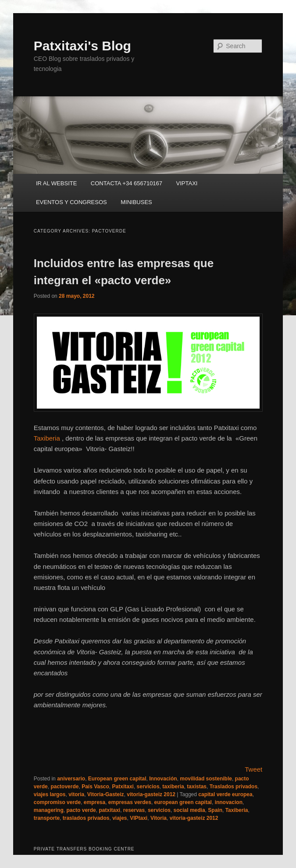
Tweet (253, 769)
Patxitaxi (123, 787)
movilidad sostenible (206, 779)
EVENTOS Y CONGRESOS (71, 202)
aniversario (71, 779)
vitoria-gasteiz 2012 (151, 794)
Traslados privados (234, 787)
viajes (119, 818)
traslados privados (86, 818)
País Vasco (95, 787)
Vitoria (159, 818)
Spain (215, 810)
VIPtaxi (139, 818)
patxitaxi (109, 810)
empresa (95, 802)
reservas (134, 810)
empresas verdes (130, 802)
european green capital (183, 802)
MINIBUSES (136, 202)
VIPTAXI (187, 183)
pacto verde (81, 810)
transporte (47, 818)
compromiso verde (57, 802)
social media (189, 810)
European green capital (117, 779)
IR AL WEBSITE (56, 183)
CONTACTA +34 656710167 (127, 183)
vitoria (76, 794)
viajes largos (50, 794)
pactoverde (64, 787)
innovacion (229, 802)
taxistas (197, 787)
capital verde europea (225, 794)
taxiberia (173, 787)
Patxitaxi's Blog (82, 46)
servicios (148, 787)
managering (49, 810)
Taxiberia (47, 438)
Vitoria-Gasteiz (106, 794)
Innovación (163, 779)
